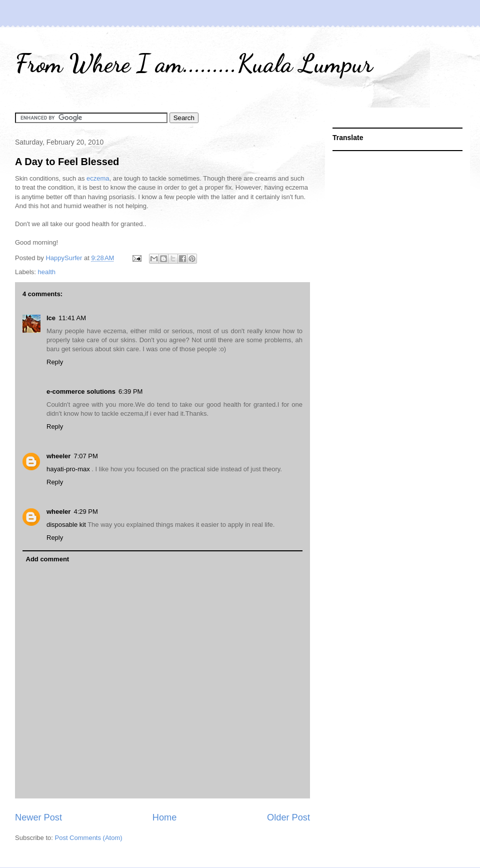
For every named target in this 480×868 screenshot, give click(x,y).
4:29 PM (85, 512)
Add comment (48, 559)
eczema (98, 178)
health (47, 272)
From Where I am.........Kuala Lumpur (194, 64)
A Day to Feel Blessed (67, 162)
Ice (51, 318)
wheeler (58, 456)
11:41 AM (72, 318)
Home (165, 817)
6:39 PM (130, 391)
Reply (55, 362)
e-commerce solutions (81, 391)
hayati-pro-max (69, 469)
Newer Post (38, 817)
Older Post (288, 817)
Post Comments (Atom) (89, 838)
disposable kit (67, 525)
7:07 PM (85, 456)
